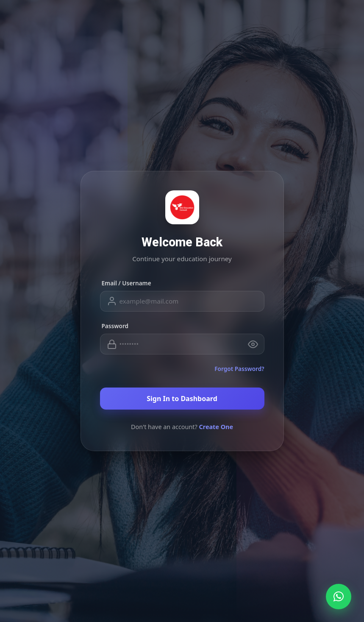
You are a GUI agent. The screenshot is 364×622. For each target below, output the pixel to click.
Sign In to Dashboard (182, 399)
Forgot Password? (239, 369)
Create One (216, 427)
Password (115, 326)
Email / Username (126, 283)
